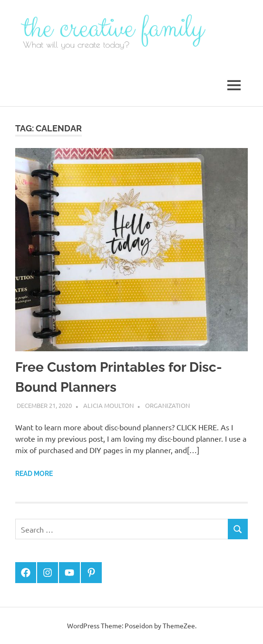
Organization (167, 405)
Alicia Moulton (108, 405)
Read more (34, 474)
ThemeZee (179, 625)
